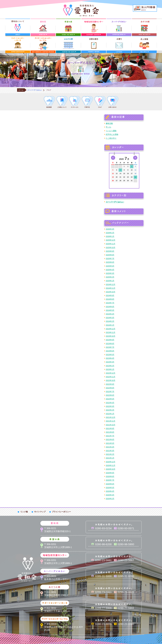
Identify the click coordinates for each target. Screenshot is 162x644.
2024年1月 (110, 325)
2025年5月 (110, 266)
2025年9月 (110, 251)
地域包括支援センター (94, 27)
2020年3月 (110, 495)
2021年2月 (110, 454)
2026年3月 (110, 229)
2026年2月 (110, 233)
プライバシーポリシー (61, 512)
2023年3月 (110, 362)
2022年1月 (110, 414)
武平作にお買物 (112, 134)
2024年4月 (110, 314)
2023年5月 (110, 355)
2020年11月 (111, 465)
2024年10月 (111, 292)
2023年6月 (110, 351)
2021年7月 (110, 436)
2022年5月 (110, 399)
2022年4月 (110, 403)
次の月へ (135, 158)
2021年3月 (110, 451)
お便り (119, 44)
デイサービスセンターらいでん (43, 44)
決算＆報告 (94, 44)
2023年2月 (110, 366)
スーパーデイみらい (119, 27)
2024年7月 (110, 303)
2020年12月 (111, 462)
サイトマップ (40, 512)
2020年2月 (110, 499)
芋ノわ (108, 127)
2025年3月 (110, 273)
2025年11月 (111, 244)
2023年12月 (111, 329)
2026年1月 (110, 236)
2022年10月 (111, 380)
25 (135, 177)
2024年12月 (111, 284)
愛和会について (18, 27)
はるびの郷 (68, 44)
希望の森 (68, 27)
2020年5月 (110, 488)
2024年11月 (111, 288)
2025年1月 (110, 281)
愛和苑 (43, 27)
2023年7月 (110, 347)
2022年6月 (110, 395)
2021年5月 (110, 443)
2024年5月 (110, 310)
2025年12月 (111, 240)
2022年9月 (110, 384)
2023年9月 (110, 340)
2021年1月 (110, 458)
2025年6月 (110, 262)
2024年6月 (110, 307)
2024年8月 (110, 299)
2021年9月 (110, 428)
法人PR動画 (145, 8)
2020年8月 (110, 476)
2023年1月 (110, 369)
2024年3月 (110, 318)
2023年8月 (110, 344)
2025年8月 (110, 255)
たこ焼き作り (111, 138)
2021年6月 (110, 439)
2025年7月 (110, 259)
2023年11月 (111, 332)
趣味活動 (109, 123)
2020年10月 (111, 469)
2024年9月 (110, 295)
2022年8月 (110, 388)
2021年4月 (110, 447)
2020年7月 (110, 480)
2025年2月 (110, 277)
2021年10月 (111, 425)
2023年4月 (110, 358)
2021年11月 (111, 421)
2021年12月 (111, 417)
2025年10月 (111, 248)
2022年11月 (111, 377)
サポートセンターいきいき (18, 44)
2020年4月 (110, 491)
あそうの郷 (144, 27)
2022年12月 (111, 373)
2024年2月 (110, 321)
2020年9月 (110, 473)
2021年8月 (110, 432)
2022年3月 (110, 406)
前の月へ (113, 158)
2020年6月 (110, 484)
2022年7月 (110, 392)
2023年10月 (111, 336)
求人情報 (144, 44)
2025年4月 (110, 270)
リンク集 (24, 512)
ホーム (21, 90)
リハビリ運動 (111, 131)
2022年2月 (110, 410)
